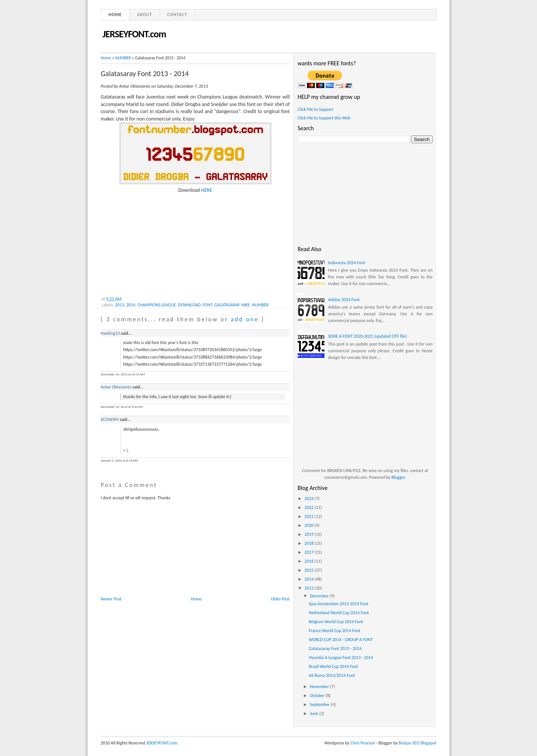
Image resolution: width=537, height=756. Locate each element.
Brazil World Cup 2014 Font (333, 666)
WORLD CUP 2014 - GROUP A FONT (341, 640)
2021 (310, 516)
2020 (310, 525)
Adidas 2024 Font (344, 300)
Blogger (398, 477)
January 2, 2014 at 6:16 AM (119, 460)
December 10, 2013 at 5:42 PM (122, 407)
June (315, 713)
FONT (207, 305)
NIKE (246, 305)
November (320, 687)
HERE (207, 190)
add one (245, 319)
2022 (310, 507)
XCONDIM (110, 419)
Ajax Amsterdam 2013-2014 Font (339, 604)
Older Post (280, 599)
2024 (310, 499)
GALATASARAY (227, 305)
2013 (119, 305)
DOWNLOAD (189, 305)
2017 (310, 552)
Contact (177, 15)
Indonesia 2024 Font (347, 263)
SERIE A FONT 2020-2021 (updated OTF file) (368, 336)
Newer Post (111, 599)
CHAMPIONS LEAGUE (157, 305)
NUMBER (123, 58)
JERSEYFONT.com (134, 34)
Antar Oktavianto (116, 387)
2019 (310, 534)
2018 (310, 543)
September (320, 705)
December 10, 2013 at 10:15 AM (123, 374)
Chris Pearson (363, 743)
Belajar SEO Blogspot (417, 743)
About (145, 15)
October (318, 696)
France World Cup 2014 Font (335, 631)
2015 (310, 570)
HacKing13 (110, 333)
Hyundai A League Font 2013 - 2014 (341, 657)
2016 (310, 561)
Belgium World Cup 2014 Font (336, 622)
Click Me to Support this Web (324, 118)
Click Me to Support (315, 109)
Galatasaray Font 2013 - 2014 (145, 74)
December (320, 596)
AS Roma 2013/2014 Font (332, 675)
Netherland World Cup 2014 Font (339, 613)
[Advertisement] (157, 241)
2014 (131, 305)
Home (115, 15)
